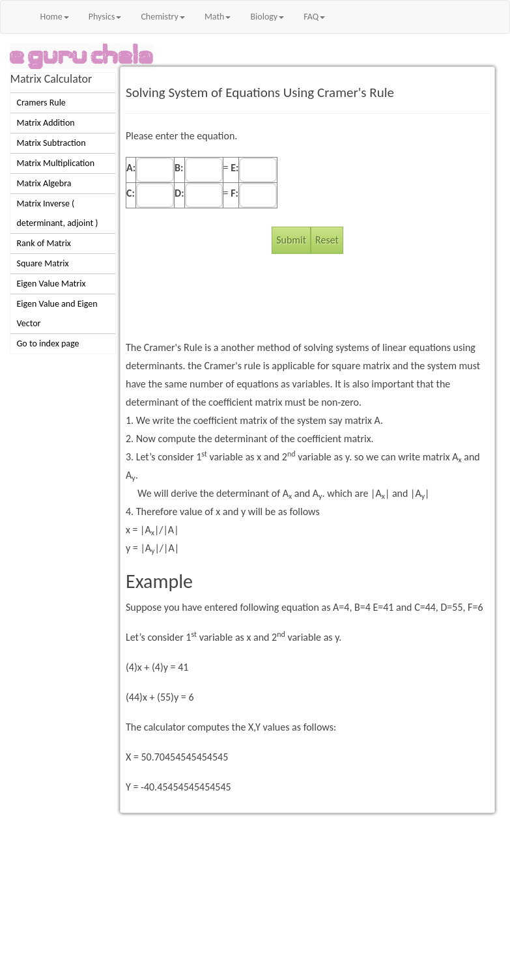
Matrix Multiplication (56, 163)
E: (234, 168)
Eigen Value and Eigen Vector (57, 314)
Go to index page (48, 343)
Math (218, 17)
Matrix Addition (46, 123)
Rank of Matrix (44, 243)
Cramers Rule (41, 103)
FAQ (314, 17)
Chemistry (163, 17)
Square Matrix (43, 263)
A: (131, 168)
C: (131, 193)
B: (179, 168)
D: (179, 193)
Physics (105, 17)
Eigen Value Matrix (51, 284)
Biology (267, 17)
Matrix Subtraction (51, 143)
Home (55, 17)
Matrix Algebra (44, 183)
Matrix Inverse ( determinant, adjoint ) (58, 213)
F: (234, 193)
